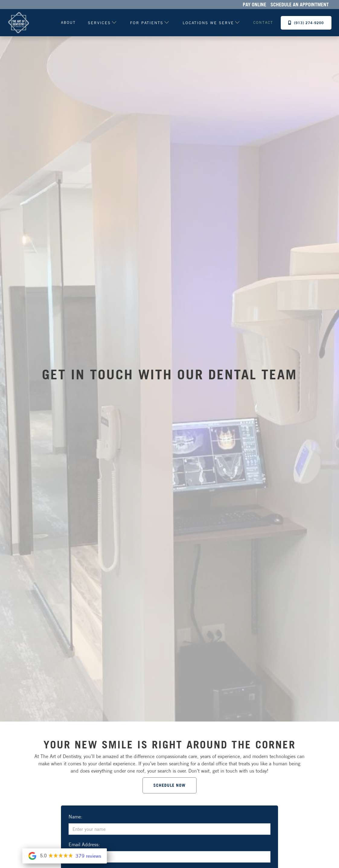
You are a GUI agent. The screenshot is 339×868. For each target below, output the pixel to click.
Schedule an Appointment (300, 5)
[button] (100, 23)
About (68, 23)
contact (263, 23)
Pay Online (254, 5)
